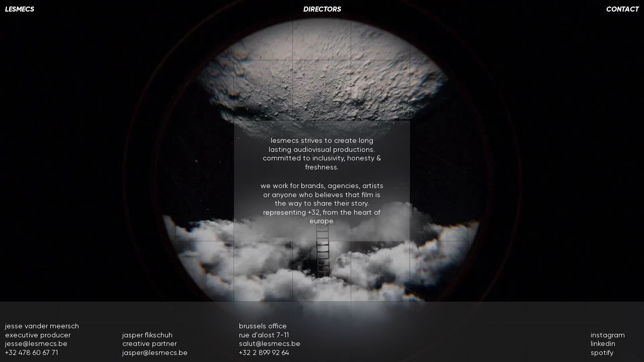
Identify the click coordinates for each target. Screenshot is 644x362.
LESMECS (20, 9)
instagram (608, 335)
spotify (602, 352)
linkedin (603, 343)
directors (322, 9)
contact (623, 9)
